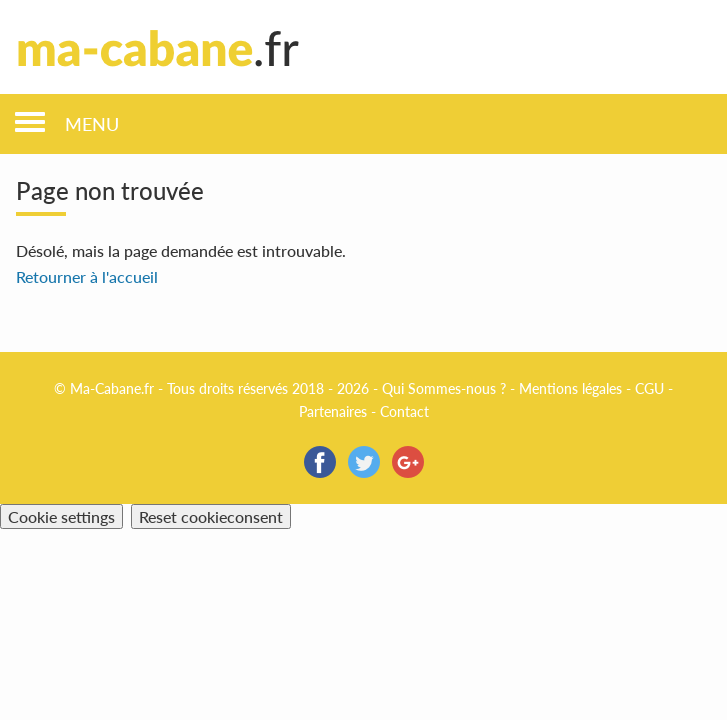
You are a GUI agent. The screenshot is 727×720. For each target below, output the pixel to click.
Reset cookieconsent (211, 516)
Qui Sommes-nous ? (444, 388)
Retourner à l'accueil (87, 276)
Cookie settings (61, 516)
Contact (404, 411)
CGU (649, 388)
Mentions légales (570, 388)
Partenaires (333, 411)
